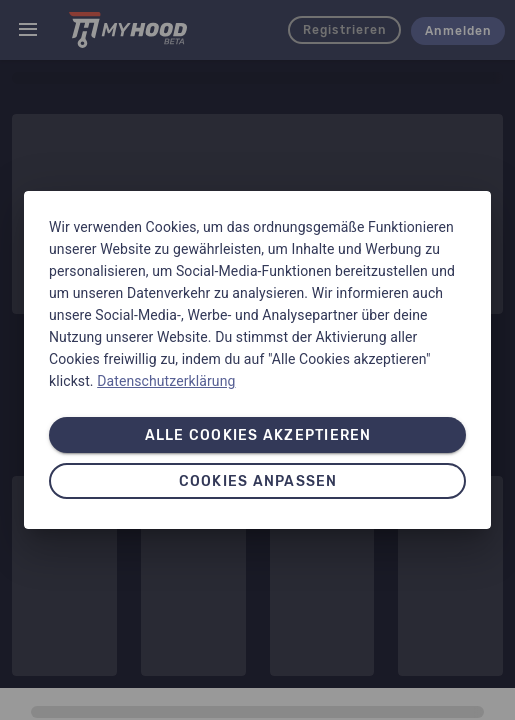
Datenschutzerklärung (166, 381)
